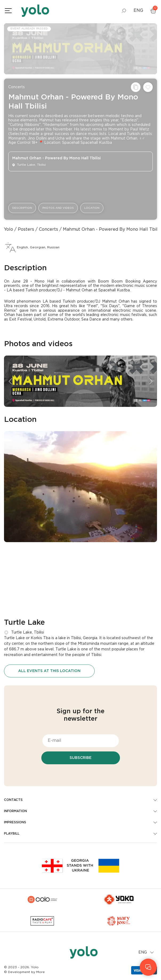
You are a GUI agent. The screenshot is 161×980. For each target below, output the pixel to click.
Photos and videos (58, 208)
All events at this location (49, 671)
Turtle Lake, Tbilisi (28, 632)
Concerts (17, 87)
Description (22, 208)
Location (92, 208)
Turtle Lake (24, 623)
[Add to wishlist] (148, 87)
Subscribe (80, 758)
